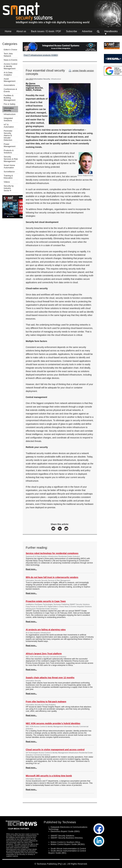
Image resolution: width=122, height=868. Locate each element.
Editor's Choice (10, 50)
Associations (9, 85)
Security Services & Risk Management (11, 159)
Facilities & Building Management (10, 98)
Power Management (10, 145)
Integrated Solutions (8, 119)
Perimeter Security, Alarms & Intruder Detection (8, 135)
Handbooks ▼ (111, 33)
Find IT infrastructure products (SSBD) (41, 55)
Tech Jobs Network (8, 55)
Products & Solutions (9, 152)
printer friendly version (81, 71)
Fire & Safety (9, 104)
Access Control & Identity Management (10, 66)
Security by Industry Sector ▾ (9, 188)
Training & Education (8, 177)
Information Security (9, 109)
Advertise (87, 31)
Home (8, 31)
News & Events (11, 60)
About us (21, 31)
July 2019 (29, 79)
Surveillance (9, 172)
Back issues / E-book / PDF (46, 31)
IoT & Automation (9, 126)
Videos (7, 182)
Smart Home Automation (9, 166)
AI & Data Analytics (8, 74)
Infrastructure (10, 114)
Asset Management (10, 80)
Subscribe (72, 31)
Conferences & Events (10, 90)
